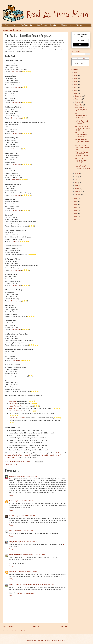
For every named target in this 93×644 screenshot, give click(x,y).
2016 (75, 205)
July (77, 177)
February (78, 192)
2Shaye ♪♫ (13, 476)
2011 (75, 220)
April (77, 186)
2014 (75, 211)
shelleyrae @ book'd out (17, 555)
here (64, 544)
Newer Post (8, 627)
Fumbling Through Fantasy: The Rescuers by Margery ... (82, 167)
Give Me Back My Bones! (17, 418)
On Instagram (16, 360)
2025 (75, 76)
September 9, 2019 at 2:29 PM (25, 516)
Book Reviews (42, 25)
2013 (75, 214)
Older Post (63, 627)
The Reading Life (27, 25)
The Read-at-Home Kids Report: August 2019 (82, 141)
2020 (75, 90)
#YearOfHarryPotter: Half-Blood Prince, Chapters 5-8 (81, 116)
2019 (75, 94)
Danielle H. (13, 572)
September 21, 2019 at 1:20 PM (27, 572)
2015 (75, 208)
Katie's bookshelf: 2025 (80, 59)
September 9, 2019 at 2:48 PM (27, 542)
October (78, 102)
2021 (75, 88)
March (77, 189)
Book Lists (54, 25)
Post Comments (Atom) (20, 631)
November (79, 99)
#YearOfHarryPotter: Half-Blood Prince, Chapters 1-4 (81, 135)
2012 (75, 217)
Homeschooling (67, 25)
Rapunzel (12, 408)
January (78, 195)
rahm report (14, 464)
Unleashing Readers (12, 455)
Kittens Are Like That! (16, 406)
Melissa (12, 501)
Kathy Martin (13, 542)
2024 (75, 78)
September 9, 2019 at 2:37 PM (24, 531)
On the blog (15, 180)
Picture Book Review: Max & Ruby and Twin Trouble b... (82, 122)
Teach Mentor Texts (26, 455)
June (77, 180)
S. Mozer (12, 516)
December (79, 96)
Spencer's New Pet (15, 411)
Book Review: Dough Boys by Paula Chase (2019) (82, 128)
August (78, 174)
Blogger (63, 640)
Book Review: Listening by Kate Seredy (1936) (81, 160)
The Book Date (58, 453)
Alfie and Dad (13, 404)
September (79, 105)
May (77, 183)
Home (7, 25)
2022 (75, 84)
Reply (11, 495)
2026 (75, 72)
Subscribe (81, 45)
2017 (75, 202)
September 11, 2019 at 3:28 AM (35, 555)
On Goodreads (16, 72)
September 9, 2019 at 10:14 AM (27, 476)
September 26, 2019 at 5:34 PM (44, 585)
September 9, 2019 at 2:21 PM (24, 501)
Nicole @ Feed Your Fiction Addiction (21, 585)
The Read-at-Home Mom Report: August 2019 (82, 147)
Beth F (11, 531)
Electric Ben (13, 401)
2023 (75, 82)
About (15, 25)
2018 (75, 199)
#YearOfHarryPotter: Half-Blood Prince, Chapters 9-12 (81, 109)
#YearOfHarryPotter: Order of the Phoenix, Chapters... (82, 154)
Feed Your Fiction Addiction (25, 593)
